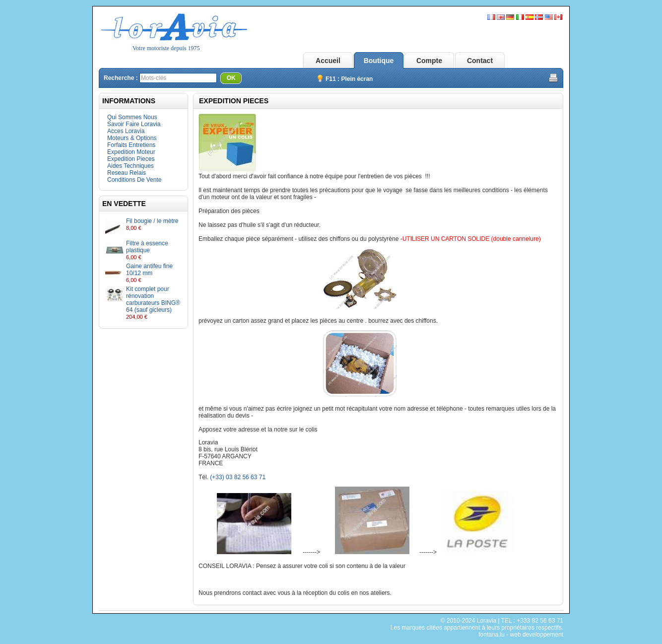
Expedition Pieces (131, 159)
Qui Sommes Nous (132, 117)
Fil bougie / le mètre (152, 221)
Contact (480, 61)
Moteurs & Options (132, 138)
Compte (429, 61)
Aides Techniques (131, 166)
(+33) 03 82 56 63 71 (238, 477)
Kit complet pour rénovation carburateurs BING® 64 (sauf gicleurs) (153, 299)
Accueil (328, 61)
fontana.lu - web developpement (521, 635)
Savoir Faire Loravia (134, 124)
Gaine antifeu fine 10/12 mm (149, 270)
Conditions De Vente (134, 180)
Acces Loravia (126, 131)
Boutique (379, 61)
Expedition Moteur (131, 152)
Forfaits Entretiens (131, 145)
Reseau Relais (127, 173)
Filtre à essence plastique (147, 247)
